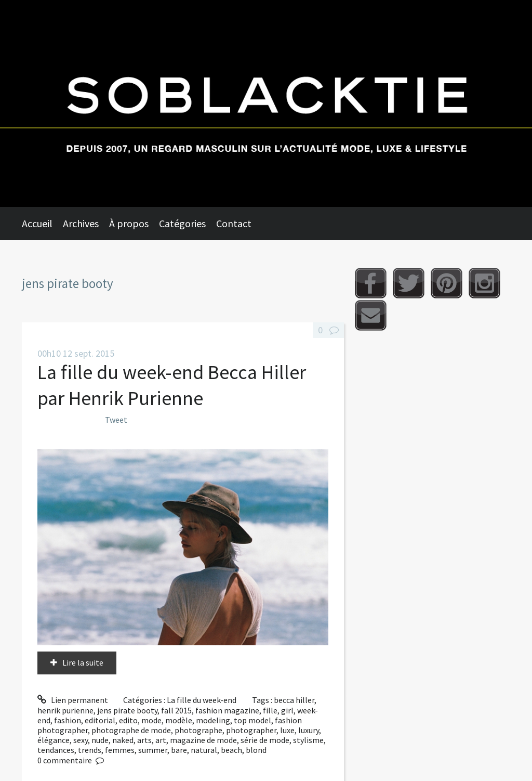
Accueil (37, 223)
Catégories (182, 223)
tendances (56, 750)
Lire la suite (83, 662)
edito (128, 720)
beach (231, 750)
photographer (251, 730)
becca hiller (294, 700)
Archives (81, 223)
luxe (287, 730)
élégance (54, 740)
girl (287, 710)
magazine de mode (203, 740)
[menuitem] (42, 224)
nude (100, 740)
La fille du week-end (202, 700)
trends (90, 750)
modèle (179, 720)
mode (151, 720)
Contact (234, 223)
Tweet (116, 420)
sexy (81, 740)
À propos (129, 223)
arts (144, 740)
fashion (68, 720)
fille (270, 710)
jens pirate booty (127, 710)
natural (204, 750)
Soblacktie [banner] (266, 103)
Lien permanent (73, 700)
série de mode (265, 740)
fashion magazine (227, 710)
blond (256, 750)
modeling (213, 720)
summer (153, 750)
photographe (198, 730)
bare (179, 750)
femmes (120, 750)
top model (252, 720)
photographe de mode (131, 730)
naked (123, 740)
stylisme (308, 740)
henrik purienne (65, 710)
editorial (100, 720)
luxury (309, 730)
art (161, 740)
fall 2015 (176, 710)
